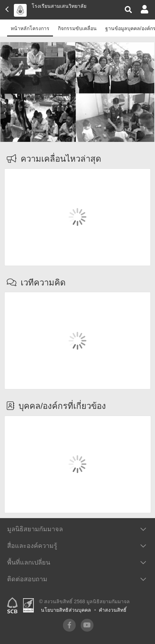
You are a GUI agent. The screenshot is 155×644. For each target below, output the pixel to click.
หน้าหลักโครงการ (30, 28)
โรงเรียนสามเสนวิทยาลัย (59, 6)
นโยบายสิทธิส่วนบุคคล (66, 610)
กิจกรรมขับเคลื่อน (77, 28)
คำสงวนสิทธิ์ (113, 610)
